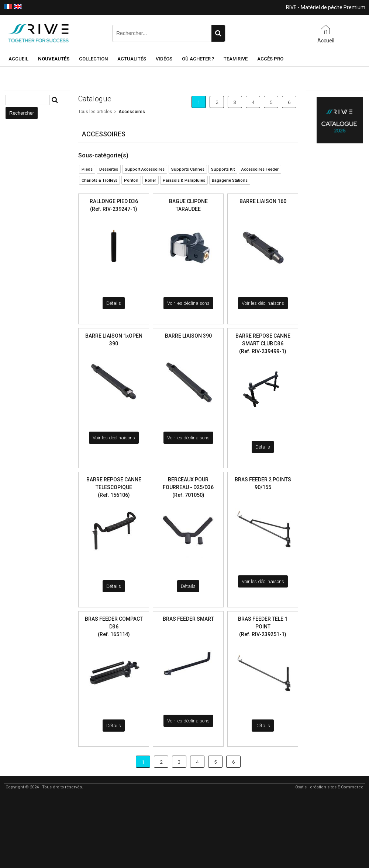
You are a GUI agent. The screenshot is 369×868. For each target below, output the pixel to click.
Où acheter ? (198, 59)
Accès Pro (270, 59)
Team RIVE (236, 59)
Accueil (18, 59)
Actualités (132, 59)
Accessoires (132, 112)
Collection (93, 59)
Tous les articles (95, 112)
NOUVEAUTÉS (54, 59)
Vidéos (164, 59)
